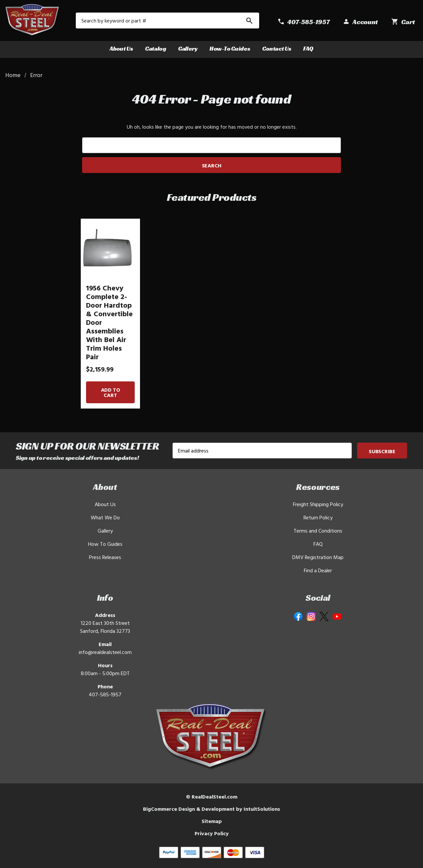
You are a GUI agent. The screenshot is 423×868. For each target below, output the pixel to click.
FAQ (308, 48)
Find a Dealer (318, 570)
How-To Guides (230, 48)
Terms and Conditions (318, 531)
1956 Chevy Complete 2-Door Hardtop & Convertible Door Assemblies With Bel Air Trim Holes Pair (109, 322)
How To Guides (105, 544)
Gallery (188, 48)
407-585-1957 (105, 694)
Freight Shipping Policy (318, 504)
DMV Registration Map (318, 557)
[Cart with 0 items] (403, 22)
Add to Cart (111, 392)
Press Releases (105, 557)
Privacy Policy (212, 833)
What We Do (105, 517)
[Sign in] (360, 22)
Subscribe (382, 451)
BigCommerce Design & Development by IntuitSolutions (211, 809)
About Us (121, 48)
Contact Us (277, 48)
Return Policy (318, 517)
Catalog (156, 48)
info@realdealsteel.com (105, 652)
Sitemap (212, 821)
